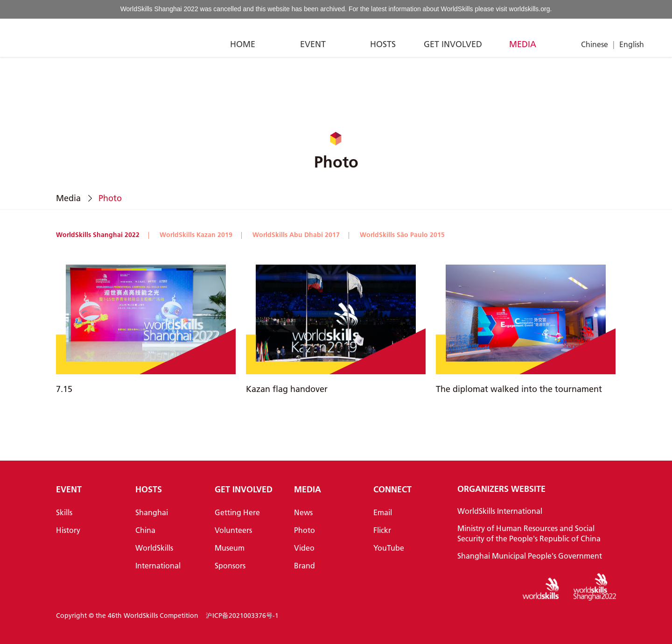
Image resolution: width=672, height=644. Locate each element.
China (145, 530)
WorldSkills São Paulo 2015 (402, 235)
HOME (243, 44)
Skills (64, 512)
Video (304, 548)
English (632, 44)
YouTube (389, 548)
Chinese (595, 44)
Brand (304, 565)
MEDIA (523, 44)
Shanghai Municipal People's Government (530, 556)
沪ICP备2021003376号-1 (242, 616)
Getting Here (237, 512)
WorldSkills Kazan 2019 (196, 235)
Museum (230, 548)
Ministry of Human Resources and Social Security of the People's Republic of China (529, 533)
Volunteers (233, 530)
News (303, 512)
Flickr (382, 530)
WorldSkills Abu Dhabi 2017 (296, 235)
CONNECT (392, 489)
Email (383, 512)
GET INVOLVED (453, 44)
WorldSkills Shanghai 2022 (98, 235)
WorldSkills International (500, 511)
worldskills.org (530, 9)
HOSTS (383, 44)
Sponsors (230, 565)
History (68, 530)
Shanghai (152, 512)
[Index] (49, 38)
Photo (304, 530)
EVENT (313, 44)
